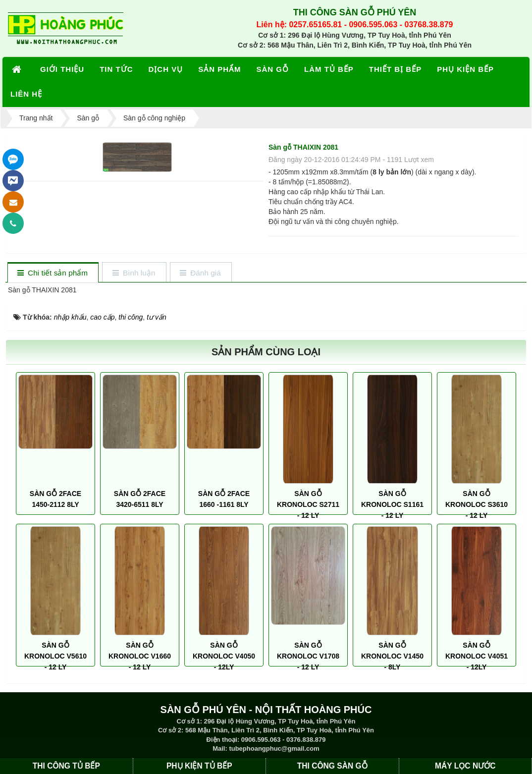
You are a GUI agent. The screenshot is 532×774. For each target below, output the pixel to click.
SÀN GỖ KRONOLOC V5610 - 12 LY (55, 656)
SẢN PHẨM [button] (219, 69)
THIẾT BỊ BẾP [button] (395, 69)
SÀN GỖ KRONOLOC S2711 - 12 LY (308, 504)
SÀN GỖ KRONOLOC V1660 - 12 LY (140, 656)
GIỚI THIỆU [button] (62, 69)
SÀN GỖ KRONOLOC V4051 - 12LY (477, 656)
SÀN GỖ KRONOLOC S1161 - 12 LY (392, 504)
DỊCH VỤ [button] (166, 69)
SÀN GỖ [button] (273, 69)
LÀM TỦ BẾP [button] (329, 69)
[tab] (53, 273)
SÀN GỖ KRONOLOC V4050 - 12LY (224, 656)
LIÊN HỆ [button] (26, 94)
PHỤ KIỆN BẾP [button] (465, 69)
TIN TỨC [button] (116, 69)
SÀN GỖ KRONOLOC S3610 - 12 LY (477, 504)
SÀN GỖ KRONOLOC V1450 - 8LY (392, 656)
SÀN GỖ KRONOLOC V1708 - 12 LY (308, 656)
